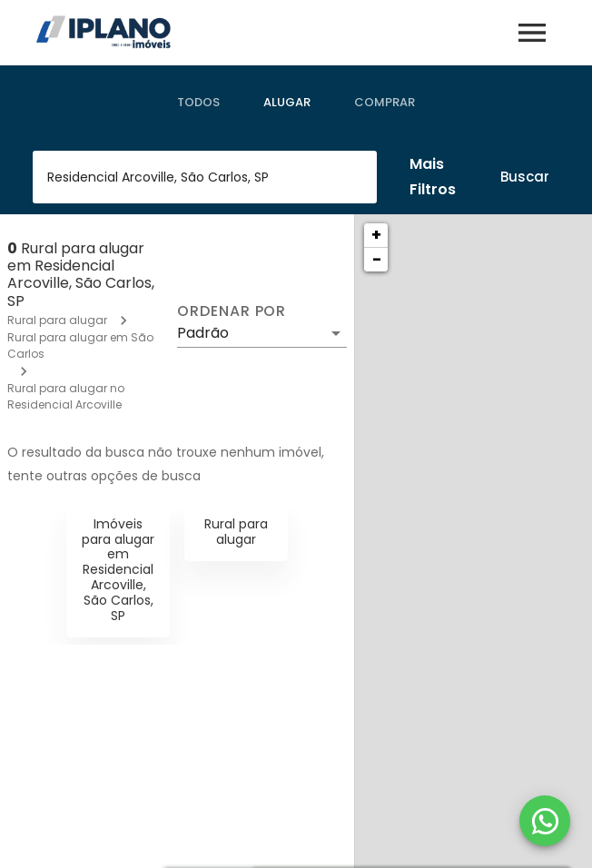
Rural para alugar (57, 320)
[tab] (198, 103)
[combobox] (205, 177)
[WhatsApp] (545, 821)
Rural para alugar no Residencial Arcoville (66, 396)
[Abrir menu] (532, 33)
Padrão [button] (203, 333)
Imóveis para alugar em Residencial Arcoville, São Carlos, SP (118, 570)
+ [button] (376, 235)
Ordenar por (232, 311)
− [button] (377, 259)
